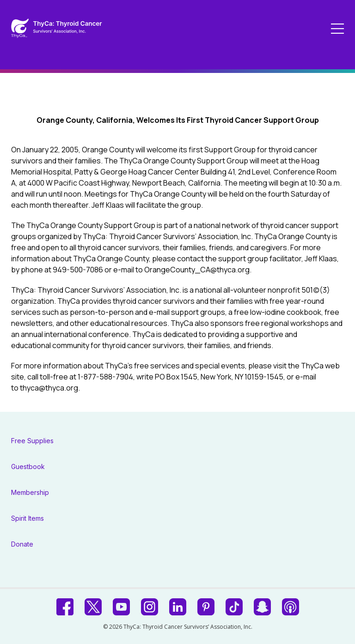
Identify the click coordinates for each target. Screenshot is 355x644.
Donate (22, 544)
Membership (30, 492)
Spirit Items (28, 518)
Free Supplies (32, 441)
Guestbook (28, 466)
